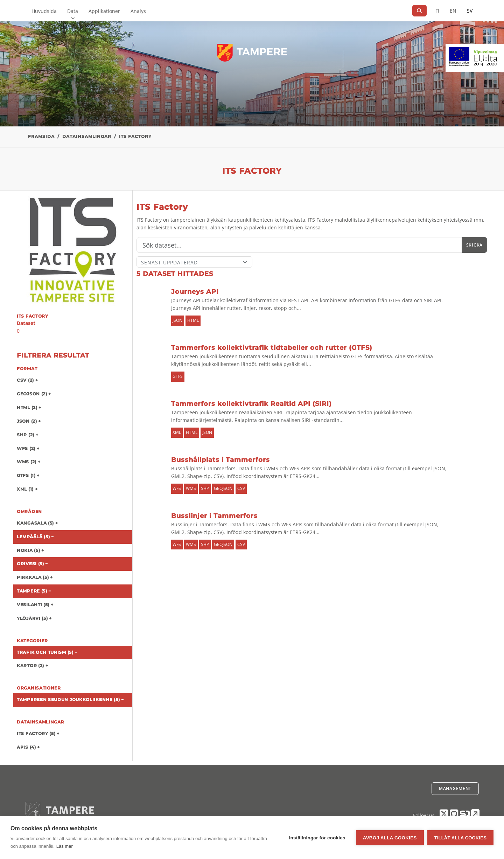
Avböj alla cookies (390, 838)
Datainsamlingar (87, 136)
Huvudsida (44, 11)
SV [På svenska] (470, 11)
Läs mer (65, 846)
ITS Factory (135, 136)
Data (73, 11)
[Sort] (194, 262)
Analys (138, 11)
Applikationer (104, 11)
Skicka (474, 245)
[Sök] (419, 11)
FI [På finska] (437, 11)
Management (455, 788)
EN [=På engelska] (453, 11)
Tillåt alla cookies (460, 838)
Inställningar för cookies (317, 838)
